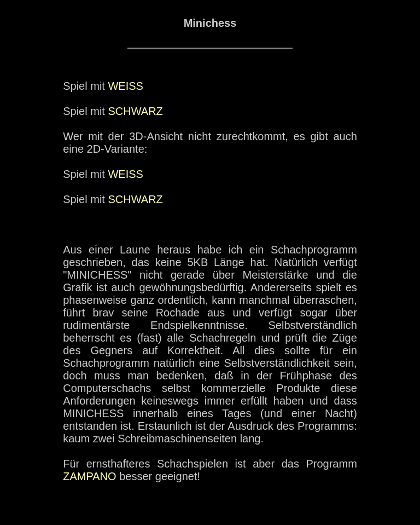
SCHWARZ (135, 111)
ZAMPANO (89, 476)
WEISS (125, 86)
